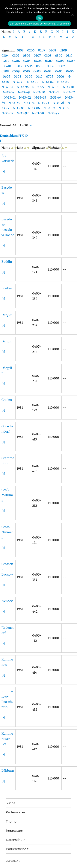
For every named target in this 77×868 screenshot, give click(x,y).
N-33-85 (19, 108)
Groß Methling (7, 495)
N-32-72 (33, 82)
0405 (27, 61)
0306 (27, 56)
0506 (50, 66)
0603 (37, 71)
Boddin (7, 262)
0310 (69, 56)
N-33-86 (34, 108)
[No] (72, 15)
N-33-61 (10, 97)
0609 (28, 77)
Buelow (7, 288)
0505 (40, 66)
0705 (50, 77)
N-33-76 (58, 103)
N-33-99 (53, 113)
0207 (42, 50)
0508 (5, 71)
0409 (71, 61)
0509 (16, 71)
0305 (16, 56)
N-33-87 (49, 108)
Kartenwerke (16, 812)
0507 (61, 66)
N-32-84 (7, 87)
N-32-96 (53, 87)
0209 (63, 50)
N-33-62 (25, 97)
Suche (11, 803)
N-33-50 (39, 92)
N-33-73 (14, 103)
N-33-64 (56, 97)
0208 (52, 50)
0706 (60, 77)
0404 (16, 61)
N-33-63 (40, 97)
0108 (20, 50)
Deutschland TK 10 (14, 136)
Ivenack (7, 601)
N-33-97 (23, 113)
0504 (29, 66)
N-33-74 (29, 103)
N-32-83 (63, 82)
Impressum (15, 831)
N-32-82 (48, 82)
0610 (39, 77)
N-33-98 (38, 113)
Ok (39, 18)
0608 (18, 77)
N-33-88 (65, 108)
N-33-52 (69, 92)
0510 (27, 71)
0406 (38, 61)
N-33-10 (69, 87)
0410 (8, 66)
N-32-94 (23, 87)
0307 (37, 56)
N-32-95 (38, 87)
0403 (5, 61)
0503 (18, 66)
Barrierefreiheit (17, 849)
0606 (70, 71)
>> (30, 125)
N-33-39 (9, 92)
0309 (59, 56)
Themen (12, 822)
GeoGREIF (12, 861)
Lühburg (8, 771)
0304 (5, 56)
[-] (2, 141)
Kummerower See (7, 739)
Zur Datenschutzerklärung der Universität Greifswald (39, 24)
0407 (49, 61)
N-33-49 (24, 92)
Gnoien (7, 400)
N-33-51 (54, 92)
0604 (48, 71)
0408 (60, 61)
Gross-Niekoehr (7, 532)
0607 (7, 77)
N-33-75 (44, 103)
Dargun (7, 315)
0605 (59, 71)
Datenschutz (16, 840)
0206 (31, 50)
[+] (3, 171)
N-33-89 (7, 113)
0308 (48, 56)
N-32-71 (18, 82)
